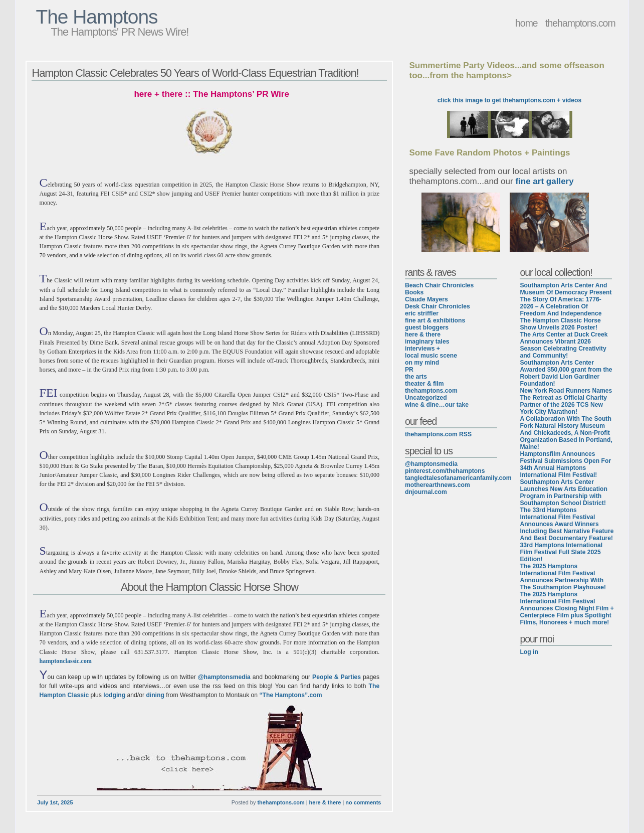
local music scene (431, 356)
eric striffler (422, 313)
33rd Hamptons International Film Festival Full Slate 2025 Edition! (561, 552)
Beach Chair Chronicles (439, 285)
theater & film (424, 384)
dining (155, 695)
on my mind (422, 363)
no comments (363, 802)
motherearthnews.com (438, 485)
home (526, 23)
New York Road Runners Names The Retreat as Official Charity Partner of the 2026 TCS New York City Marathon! (566, 401)
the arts (416, 377)
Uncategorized (426, 398)
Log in (529, 652)
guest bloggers (427, 327)
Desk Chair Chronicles (438, 306)
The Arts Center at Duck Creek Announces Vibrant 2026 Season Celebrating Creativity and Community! (564, 345)
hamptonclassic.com (66, 661)
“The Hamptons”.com (291, 695)
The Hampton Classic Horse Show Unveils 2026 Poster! (560, 324)
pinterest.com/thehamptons (445, 471)
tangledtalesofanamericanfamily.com (458, 478)
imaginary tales (427, 342)
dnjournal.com (426, 492)
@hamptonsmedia (224, 677)
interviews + (422, 349)
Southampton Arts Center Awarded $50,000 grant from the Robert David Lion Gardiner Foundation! (566, 373)
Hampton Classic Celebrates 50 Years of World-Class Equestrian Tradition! (195, 73)
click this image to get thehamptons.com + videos (509, 100)
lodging (114, 695)
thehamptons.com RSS (438, 434)
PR (409, 370)
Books (414, 292)
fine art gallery (544, 181)
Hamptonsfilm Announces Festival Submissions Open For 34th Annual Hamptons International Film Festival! (565, 464)
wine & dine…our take (437, 405)
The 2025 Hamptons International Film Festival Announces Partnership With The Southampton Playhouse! (563, 577)
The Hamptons (96, 17)
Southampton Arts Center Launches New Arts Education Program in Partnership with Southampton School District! (564, 492)
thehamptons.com (580, 23)
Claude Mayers (426, 299)
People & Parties (337, 677)
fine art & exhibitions (435, 320)
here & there (325, 802)
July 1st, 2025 (55, 802)
